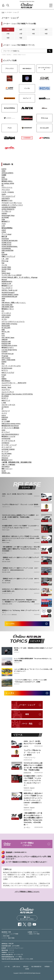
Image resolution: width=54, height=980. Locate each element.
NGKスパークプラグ (8, 373)
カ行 (21, 30)
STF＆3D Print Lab (8, 354)
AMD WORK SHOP (8, 307)
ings (3, 263)
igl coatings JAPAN (8, 183)
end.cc (4, 415)
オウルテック (6, 456)
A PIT (3, 226)
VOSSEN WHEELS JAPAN (10, 295)
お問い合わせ (16, 967)
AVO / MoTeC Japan (8, 337)
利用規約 (47, 967)
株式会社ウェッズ (7, 286)
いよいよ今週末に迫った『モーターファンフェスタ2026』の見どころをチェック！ (33, 670)
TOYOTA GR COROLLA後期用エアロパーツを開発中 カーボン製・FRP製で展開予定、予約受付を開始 (20, 516)
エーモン (4, 319)
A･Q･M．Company (8, 192)
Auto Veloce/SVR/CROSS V (10, 434)
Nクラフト (5, 370)
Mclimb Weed (6, 387)
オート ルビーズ (7, 447)
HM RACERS (6, 326)
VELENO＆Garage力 (8, 292)
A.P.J (3, 336)
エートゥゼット (6, 313)
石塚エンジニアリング (8, 256)
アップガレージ (6, 211)
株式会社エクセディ (8, 347)
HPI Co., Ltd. (6, 332)
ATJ (3, 311)
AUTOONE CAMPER (8, 449)
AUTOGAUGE (6, 439)
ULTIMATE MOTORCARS (10, 241)
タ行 (46, 30)
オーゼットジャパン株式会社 (10, 428)
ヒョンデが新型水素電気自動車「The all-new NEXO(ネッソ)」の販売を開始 (33, 660)
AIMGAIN (4, 339)
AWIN (3, 299)
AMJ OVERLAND (7, 305)
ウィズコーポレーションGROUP (12, 275)
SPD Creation (6, 358)
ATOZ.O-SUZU (6, 315)
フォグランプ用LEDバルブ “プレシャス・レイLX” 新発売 (20, 505)
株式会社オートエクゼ (8, 436)
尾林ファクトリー (7, 469)
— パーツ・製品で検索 (8, 938)
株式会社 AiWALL (7, 181)
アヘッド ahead (6, 234)
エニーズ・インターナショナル (11, 366)
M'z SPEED (5, 396)
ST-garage (5, 356)
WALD (4, 271)
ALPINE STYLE (6, 243)
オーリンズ (5, 451)
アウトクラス (6, 190)
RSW (3, 177)
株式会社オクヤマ (7, 460)
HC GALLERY (6, 328)
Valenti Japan (6, 273)
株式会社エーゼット (8, 309)
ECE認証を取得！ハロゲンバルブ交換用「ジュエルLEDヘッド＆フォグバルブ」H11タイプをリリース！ (20, 527)
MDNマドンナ (6, 400)
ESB (3, 252)
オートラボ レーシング (9, 445)
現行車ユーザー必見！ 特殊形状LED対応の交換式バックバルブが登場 (33, 649)
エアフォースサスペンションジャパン (13, 322)
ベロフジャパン (6, 507)
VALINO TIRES (6, 267)
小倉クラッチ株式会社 (8, 465)
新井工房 (4, 237)
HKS (3, 364)
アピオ (4, 224)
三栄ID (5, 879)
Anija (3, 219)
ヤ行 (46, 34)
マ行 (33, 34)
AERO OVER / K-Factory (9, 324)
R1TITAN (4, 179)
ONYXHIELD (6, 467)
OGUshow (5, 458)
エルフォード (6, 411)
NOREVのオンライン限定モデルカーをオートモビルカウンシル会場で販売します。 (21, 590)
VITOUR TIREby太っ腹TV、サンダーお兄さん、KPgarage (20, 277)
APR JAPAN (5, 317)
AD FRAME (5, 217)
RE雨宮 (4, 175)
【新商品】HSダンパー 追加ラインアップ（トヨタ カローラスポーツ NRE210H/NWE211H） (20, 569)
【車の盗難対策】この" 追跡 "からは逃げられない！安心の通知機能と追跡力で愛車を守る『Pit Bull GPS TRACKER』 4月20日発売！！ (21, 549)
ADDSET (4, 213)
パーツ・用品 (27, 724)
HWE (3, 330)
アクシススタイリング (8, 196)
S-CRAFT (5, 352)
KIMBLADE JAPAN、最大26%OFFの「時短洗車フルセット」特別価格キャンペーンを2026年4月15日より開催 (20, 601)
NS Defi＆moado (7, 368)
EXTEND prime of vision (9, 345)
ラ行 (8, 38)
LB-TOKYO (5, 407)
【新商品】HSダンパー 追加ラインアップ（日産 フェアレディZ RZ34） (20, 559)
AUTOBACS (5, 443)
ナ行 (8, 34)
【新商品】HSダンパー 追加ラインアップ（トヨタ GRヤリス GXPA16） (21, 580)
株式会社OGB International (10, 426)
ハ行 (21, 34)
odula (3, 430)
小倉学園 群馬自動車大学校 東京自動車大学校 (17, 462)
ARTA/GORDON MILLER (9, 297)
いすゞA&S (5, 259)
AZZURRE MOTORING (9, 207)
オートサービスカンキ (8, 441)
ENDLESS (5, 417)
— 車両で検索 (5, 936)
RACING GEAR (6, 562)
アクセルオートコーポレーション (12, 203)
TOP (3, 12)
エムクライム (6, 390)
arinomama (5, 239)
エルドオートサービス (8, 405)
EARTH (4, 169)
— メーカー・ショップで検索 (10, 934)
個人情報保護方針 (36, 967)
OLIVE (4, 471)
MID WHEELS (6, 381)
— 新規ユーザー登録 (34, 934)
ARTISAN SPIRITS (7, 173)
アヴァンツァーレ (7, 187)
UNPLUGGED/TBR (7, 250)
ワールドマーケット (7, 593)
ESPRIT (4, 362)
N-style (4, 375)
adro (3, 334)
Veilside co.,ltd (6, 284)
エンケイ (4, 413)
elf (2, 409)
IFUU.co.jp (5, 261)
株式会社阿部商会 (7, 228)
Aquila (4, 194)
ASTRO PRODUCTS (8, 209)
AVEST (4, 230)
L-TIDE (4, 403)
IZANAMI (4, 254)
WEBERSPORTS (7, 282)
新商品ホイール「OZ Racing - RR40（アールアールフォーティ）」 (21, 611)
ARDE (3, 171)
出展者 (27, 969)
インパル (4, 265)
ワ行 (21, 38)
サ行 (33, 30)
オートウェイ (6, 432)
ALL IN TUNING (7, 454)
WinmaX (4, 280)
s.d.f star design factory (9, 350)
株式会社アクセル (7, 200)
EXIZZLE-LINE (6, 341)
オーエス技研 (6, 421)
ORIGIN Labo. (6, 473)
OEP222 (4, 419)
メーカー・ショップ (27, 705)
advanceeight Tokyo (8, 215)
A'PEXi (4, 232)
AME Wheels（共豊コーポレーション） (14, 303)
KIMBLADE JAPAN (7, 604)
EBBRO (4, 379)
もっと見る (10, 624)
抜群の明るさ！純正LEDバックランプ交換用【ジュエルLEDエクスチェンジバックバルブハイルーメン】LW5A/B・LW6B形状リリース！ (21, 538)
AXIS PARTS (6, 198)
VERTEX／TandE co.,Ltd (9, 290)
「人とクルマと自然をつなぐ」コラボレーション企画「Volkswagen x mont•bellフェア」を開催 (30, 681)
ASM (3, 300)
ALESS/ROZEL (6, 248)
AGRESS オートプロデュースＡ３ (12, 205)
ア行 (8, 30)
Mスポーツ (5, 398)
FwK (3, 377)
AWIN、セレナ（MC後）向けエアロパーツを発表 (17, 494)
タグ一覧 (7, 967)
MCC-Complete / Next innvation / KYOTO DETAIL (17, 394)
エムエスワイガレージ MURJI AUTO (14, 383)
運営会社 (26, 967)
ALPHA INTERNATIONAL (10, 247)
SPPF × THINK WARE (8, 360)
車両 (27, 714)
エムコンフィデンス (8, 392)
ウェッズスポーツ (7, 288)
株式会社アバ (6, 221)
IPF (3, 185)
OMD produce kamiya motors (11, 424)
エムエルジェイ (6, 385)
